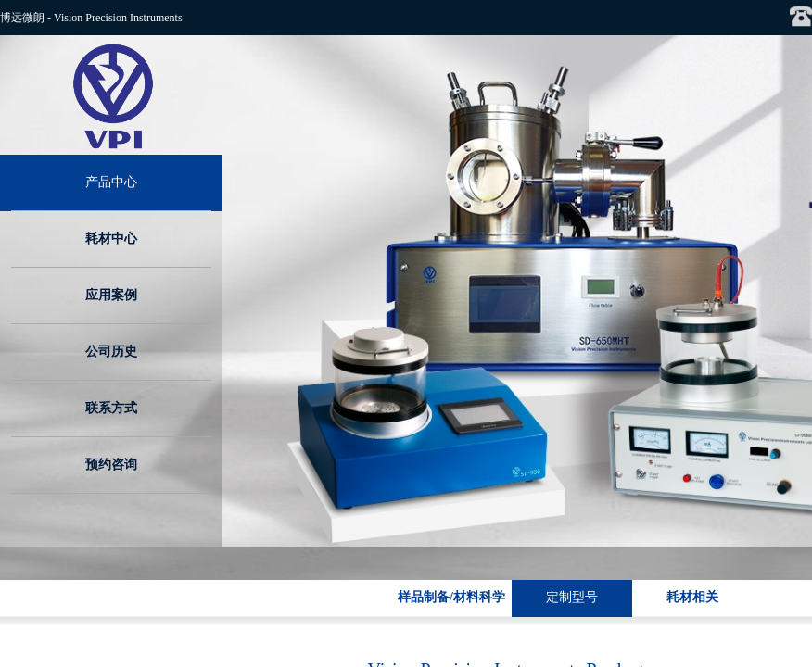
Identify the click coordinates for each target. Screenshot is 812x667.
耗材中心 (111, 239)
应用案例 (111, 295)
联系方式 (111, 408)
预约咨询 (111, 465)
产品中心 (111, 182)
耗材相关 (692, 597)
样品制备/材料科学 (451, 597)
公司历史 (111, 352)
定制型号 (572, 597)
